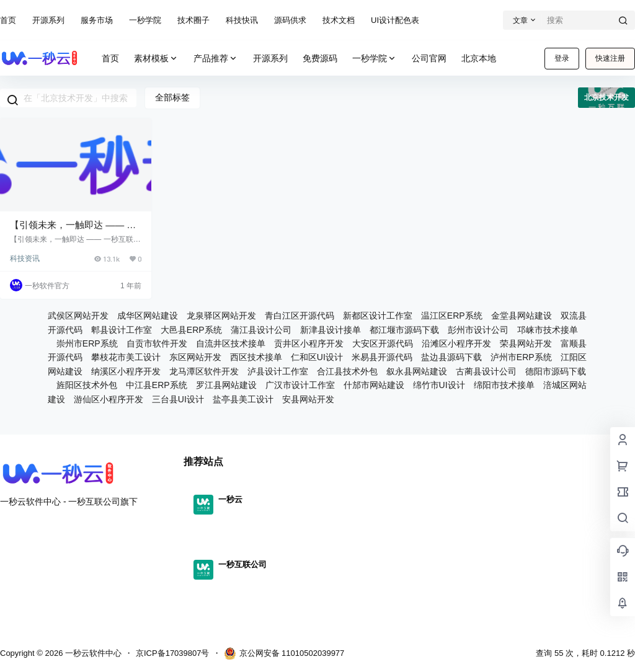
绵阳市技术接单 (504, 385)
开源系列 (48, 20)
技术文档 (339, 20)
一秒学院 (145, 20)
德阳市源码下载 (556, 371)
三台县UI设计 (178, 399)
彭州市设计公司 (478, 330)
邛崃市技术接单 (548, 330)
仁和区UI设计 (317, 357)
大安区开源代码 (383, 343)
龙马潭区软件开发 (204, 371)
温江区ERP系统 (452, 316)
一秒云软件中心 (92, 653)
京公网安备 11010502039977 (284, 653)
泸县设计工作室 (278, 371)
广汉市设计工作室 (300, 385)
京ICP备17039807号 (173, 653)
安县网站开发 (308, 399)
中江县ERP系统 (157, 385)
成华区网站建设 (148, 316)
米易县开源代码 (382, 357)
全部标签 (172, 97)
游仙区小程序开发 (109, 399)
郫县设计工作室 (122, 330)
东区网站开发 (195, 357)
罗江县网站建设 (226, 385)
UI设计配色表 (395, 20)
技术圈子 (193, 20)
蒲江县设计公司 (261, 330)
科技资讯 (25, 259)
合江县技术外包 (347, 371)
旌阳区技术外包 (87, 385)
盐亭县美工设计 (243, 399)
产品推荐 (216, 59)
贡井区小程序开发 (309, 343)
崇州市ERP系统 (87, 343)
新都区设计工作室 (378, 316)
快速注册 (610, 58)
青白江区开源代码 (300, 316)
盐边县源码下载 (451, 357)
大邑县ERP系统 (191, 330)
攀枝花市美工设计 (126, 357)
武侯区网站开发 (78, 316)
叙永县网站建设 (417, 371)
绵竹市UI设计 (439, 385)
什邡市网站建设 (374, 385)
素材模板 (156, 59)
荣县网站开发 (526, 343)
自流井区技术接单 (231, 343)
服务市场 (97, 20)
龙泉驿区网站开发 (221, 316)
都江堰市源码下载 (404, 330)
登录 (562, 58)
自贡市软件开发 (157, 343)
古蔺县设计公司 (486, 371)
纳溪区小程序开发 (126, 371)
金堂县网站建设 (522, 316)
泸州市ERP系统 (521, 357)
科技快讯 (242, 20)
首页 (8, 20)
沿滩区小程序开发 (456, 343)
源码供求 (290, 20)
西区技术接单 (256, 357)
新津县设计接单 (331, 330)
